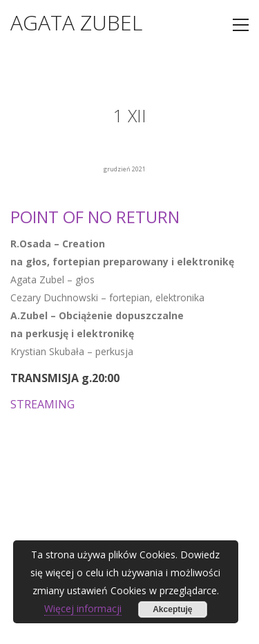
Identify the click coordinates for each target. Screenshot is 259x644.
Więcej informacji (83, 608)
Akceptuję (172, 609)
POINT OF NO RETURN (95, 217)
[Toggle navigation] (241, 25)
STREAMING (42, 404)
